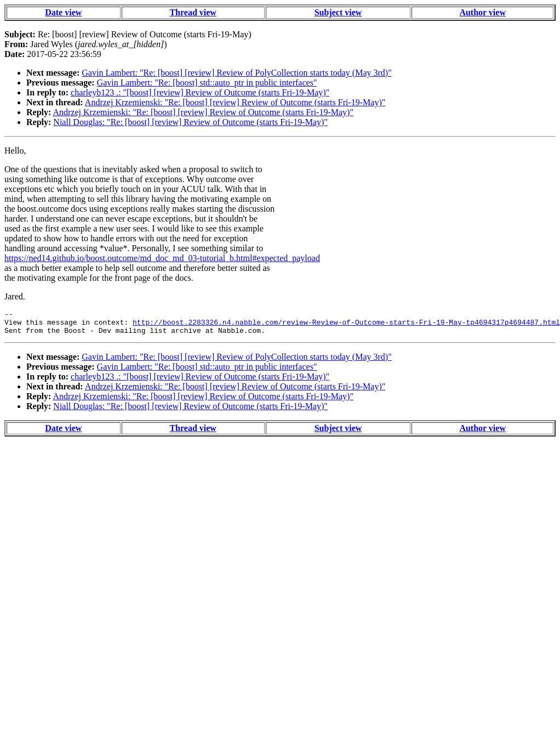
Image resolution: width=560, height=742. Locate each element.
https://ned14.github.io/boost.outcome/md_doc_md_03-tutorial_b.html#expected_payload (162, 258)
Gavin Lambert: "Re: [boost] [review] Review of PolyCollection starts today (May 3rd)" (236, 73)
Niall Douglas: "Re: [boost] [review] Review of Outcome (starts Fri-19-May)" (190, 122)
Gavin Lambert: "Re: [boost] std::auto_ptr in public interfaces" (207, 83)
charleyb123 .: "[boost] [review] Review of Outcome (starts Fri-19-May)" (200, 92)
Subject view (338, 12)
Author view (482, 12)
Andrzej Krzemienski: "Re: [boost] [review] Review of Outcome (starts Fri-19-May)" (235, 102)
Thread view (193, 12)
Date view (63, 12)
